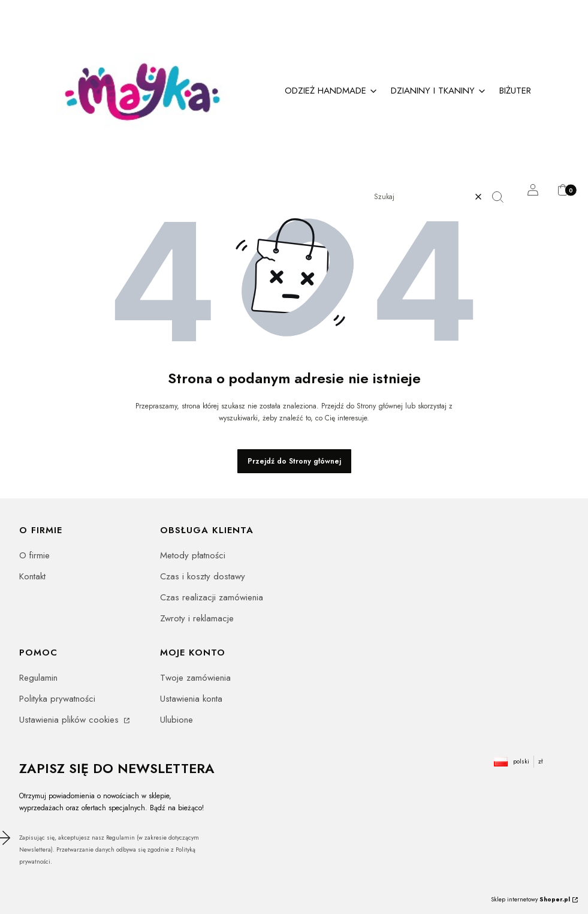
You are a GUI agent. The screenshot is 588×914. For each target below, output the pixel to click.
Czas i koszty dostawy (203, 576)
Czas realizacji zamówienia (212, 597)
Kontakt (32, 576)
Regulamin (38, 678)
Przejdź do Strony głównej (294, 461)
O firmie (34, 555)
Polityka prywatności (57, 699)
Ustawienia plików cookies (70, 720)
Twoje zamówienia (195, 678)
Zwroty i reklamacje (197, 618)
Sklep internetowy (530, 899)
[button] (502, 197)
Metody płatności (193, 555)
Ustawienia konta (191, 699)
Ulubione (177, 720)
